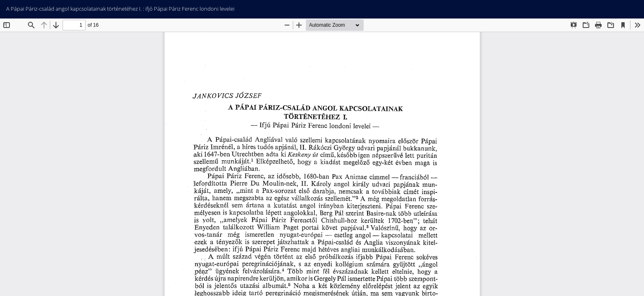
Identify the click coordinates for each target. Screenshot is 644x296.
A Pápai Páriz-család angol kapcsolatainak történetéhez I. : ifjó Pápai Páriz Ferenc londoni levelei (120, 9)
